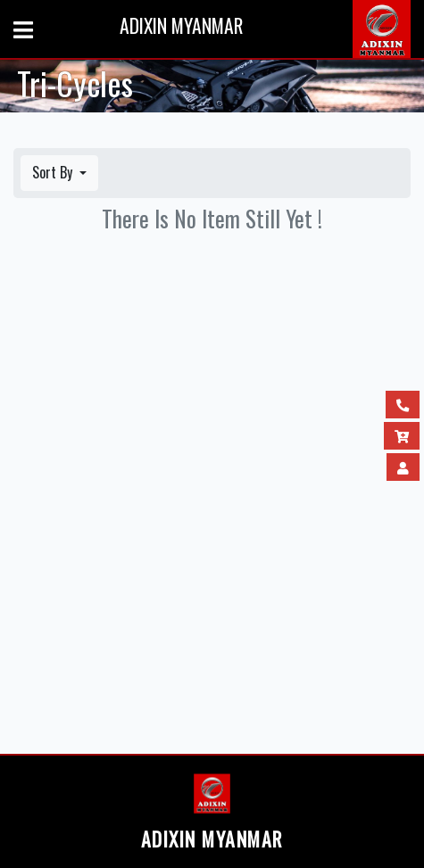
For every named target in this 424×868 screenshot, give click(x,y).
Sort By (54, 172)
